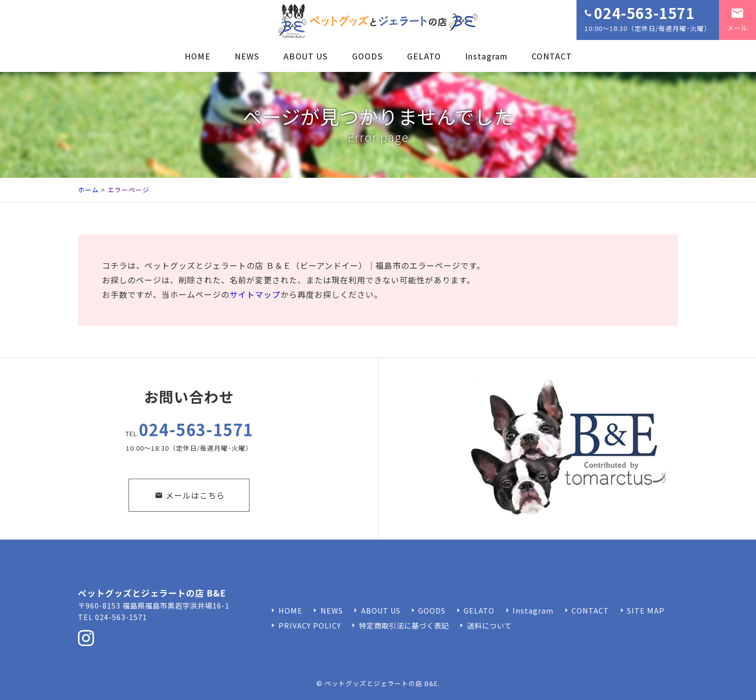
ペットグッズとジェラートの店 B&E (381, 683)
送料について (489, 625)
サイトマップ (255, 294)
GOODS (367, 56)
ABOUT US (306, 56)
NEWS (247, 56)
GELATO (424, 56)
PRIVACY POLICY (310, 625)
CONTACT (552, 56)
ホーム (88, 190)
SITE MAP (646, 610)
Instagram (486, 56)
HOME (197, 56)
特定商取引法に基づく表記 (404, 625)
